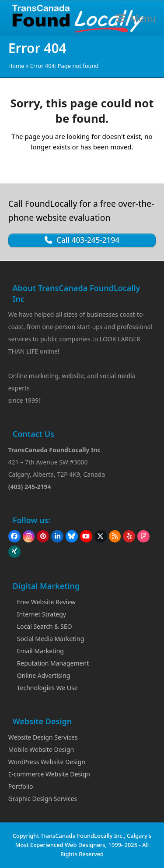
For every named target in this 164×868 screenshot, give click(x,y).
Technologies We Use (47, 688)
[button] (136, 18)
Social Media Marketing (51, 639)
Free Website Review (46, 602)
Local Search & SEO (45, 626)
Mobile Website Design (41, 749)
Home (16, 66)
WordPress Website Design (47, 762)
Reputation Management (53, 663)
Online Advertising (44, 675)
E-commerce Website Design (49, 774)
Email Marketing (40, 651)
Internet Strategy (42, 614)
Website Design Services (43, 737)
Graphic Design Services (43, 799)
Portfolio (21, 786)
